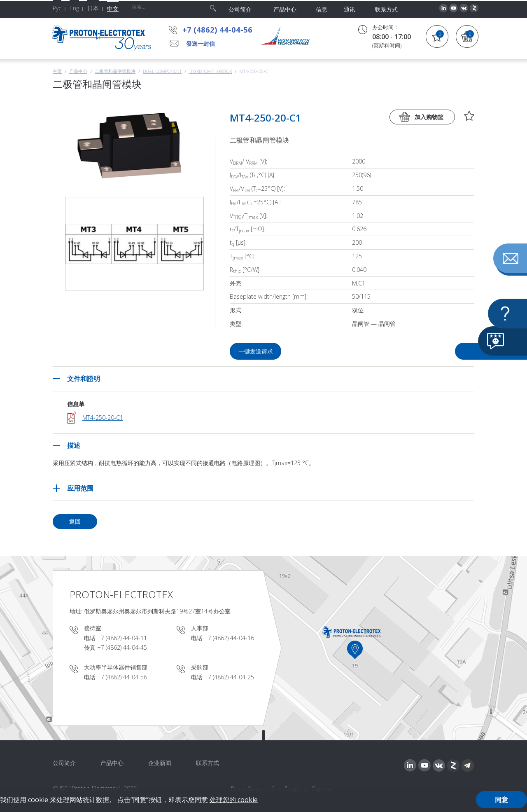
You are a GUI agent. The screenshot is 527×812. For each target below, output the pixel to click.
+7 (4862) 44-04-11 (122, 638)
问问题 (427, 351)
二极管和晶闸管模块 (115, 71)
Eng (74, 8)
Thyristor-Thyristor (210, 71)
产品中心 (78, 71)
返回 (75, 521)
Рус (57, 8)
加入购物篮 (429, 117)
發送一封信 (201, 43)
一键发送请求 (257, 351)
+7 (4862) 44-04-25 (229, 677)
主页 (57, 71)
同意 (501, 800)
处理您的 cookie (234, 800)
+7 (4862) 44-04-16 (229, 638)
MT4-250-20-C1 (103, 418)
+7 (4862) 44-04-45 (122, 647)
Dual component (162, 71)
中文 (113, 8)
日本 (93, 8)
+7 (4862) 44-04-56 (217, 30)
